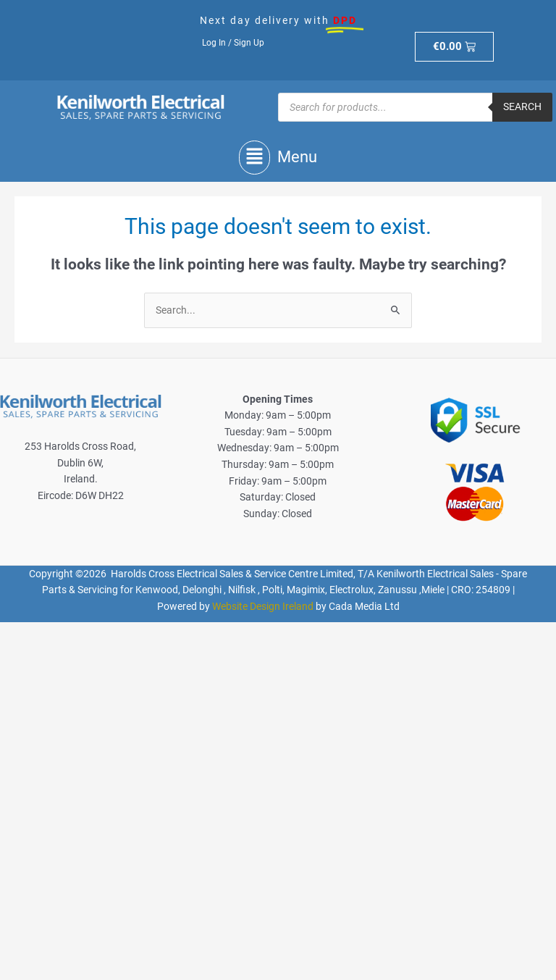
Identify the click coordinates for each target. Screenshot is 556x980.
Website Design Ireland (263, 606)
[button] (278, 157)
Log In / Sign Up (233, 43)
